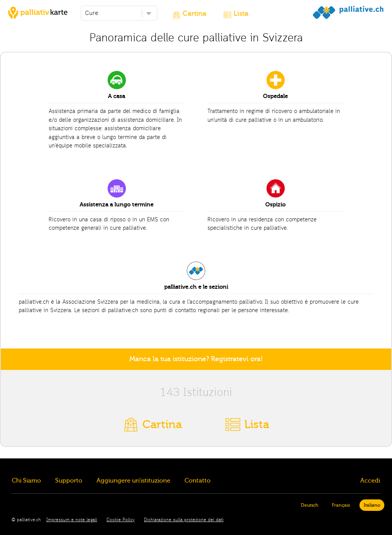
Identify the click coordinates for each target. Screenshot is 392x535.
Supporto (69, 481)
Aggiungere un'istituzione (133, 481)
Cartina (194, 14)
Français (341, 505)
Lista (241, 14)
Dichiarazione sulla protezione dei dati (184, 520)
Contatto (198, 481)
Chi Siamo (26, 481)
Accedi (370, 481)
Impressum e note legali (72, 520)
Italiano (372, 505)
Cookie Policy (121, 520)
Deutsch (310, 505)
